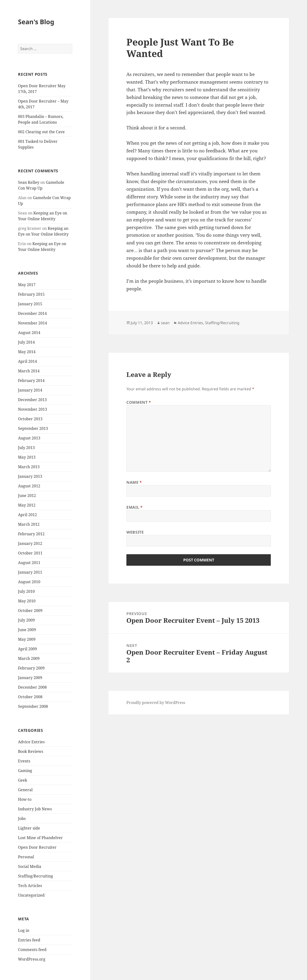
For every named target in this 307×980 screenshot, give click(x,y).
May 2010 (27, 601)
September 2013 (33, 428)
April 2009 (27, 649)
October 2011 (30, 553)
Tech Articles (30, 886)
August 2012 (29, 486)
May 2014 (27, 352)
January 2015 (30, 304)
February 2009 (31, 668)
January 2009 (30, 678)
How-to (25, 799)
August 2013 (29, 438)
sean (165, 323)
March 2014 (29, 371)
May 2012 (27, 505)
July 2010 (26, 591)
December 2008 (32, 687)
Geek (23, 780)
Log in (24, 930)
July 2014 (26, 342)
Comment (139, 402)
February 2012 (31, 534)
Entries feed (29, 940)
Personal (26, 857)
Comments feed (32, 950)
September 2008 (33, 706)
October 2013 (30, 419)
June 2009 (27, 630)
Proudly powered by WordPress (156, 703)
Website (135, 532)
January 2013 (30, 476)
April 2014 (27, 361)
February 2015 (31, 294)
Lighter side (29, 828)
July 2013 (26, 448)
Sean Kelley (29, 182)
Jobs (22, 819)
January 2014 (30, 390)
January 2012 (30, 543)
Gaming (25, 771)
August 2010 (29, 582)
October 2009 (30, 611)
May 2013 (27, 457)
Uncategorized (31, 895)
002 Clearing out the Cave (41, 132)
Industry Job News (35, 809)
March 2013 (29, 467)
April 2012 (27, 515)
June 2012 (27, 496)
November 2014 (32, 323)
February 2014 (31, 380)
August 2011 (29, 563)
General (25, 790)
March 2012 (29, 524)
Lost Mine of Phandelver (40, 838)
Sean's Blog (36, 22)
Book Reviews (31, 751)
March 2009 (29, 658)
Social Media (30, 866)
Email (134, 507)
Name (134, 482)
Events (24, 761)
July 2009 (26, 620)
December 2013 (32, 400)
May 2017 (27, 285)
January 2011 (30, 572)
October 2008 (30, 697)
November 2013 (32, 409)
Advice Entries (31, 742)
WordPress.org (32, 959)
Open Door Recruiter (37, 847)
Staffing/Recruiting (35, 876)
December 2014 (32, 313)
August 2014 (29, 333)
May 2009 (27, 639)
